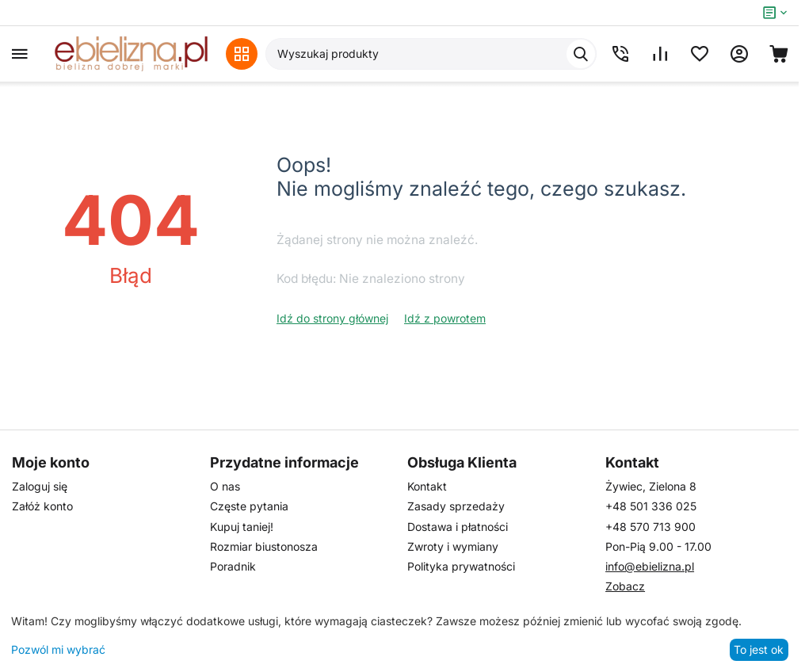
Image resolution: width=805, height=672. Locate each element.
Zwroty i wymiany (453, 546)
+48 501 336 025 (651, 506)
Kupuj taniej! (242, 527)
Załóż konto (42, 506)
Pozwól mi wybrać (58, 649)
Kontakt (427, 486)
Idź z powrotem (445, 318)
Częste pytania (249, 506)
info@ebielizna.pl (650, 566)
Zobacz (625, 586)
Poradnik (233, 566)
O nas (225, 486)
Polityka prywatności (461, 566)
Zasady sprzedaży (456, 506)
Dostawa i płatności (458, 527)
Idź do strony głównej (332, 318)
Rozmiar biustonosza (264, 546)
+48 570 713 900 (650, 527)
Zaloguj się (40, 486)
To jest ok (759, 649)
